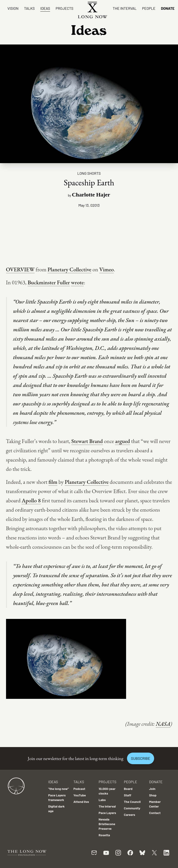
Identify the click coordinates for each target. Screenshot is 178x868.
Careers (129, 815)
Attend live (81, 802)
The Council (132, 802)
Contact (155, 813)
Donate (168, 8)
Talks (29, 8)
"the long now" (59, 789)
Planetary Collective (69, 269)
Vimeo (106, 269)
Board (128, 789)
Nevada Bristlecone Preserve (107, 824)
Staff (127, 795)
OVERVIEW (20, 269)
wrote (77, 282)
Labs (102, 800)
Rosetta (104, 835)
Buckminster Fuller (49, 282)
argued (122, 441)
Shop (153, 795)
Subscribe (140, 758)
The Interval (125, 8)
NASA (163, 724)
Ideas (45, 8)
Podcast (79, 789)
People (149, 8)
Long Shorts (89, 173)
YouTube (80, 795)
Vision (13, 8)
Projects (64, 8)
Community (132, 808)
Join (152, 789)
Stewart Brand (87, 441)
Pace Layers (107, 813)
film (53, 482)
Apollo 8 (31, 500)
